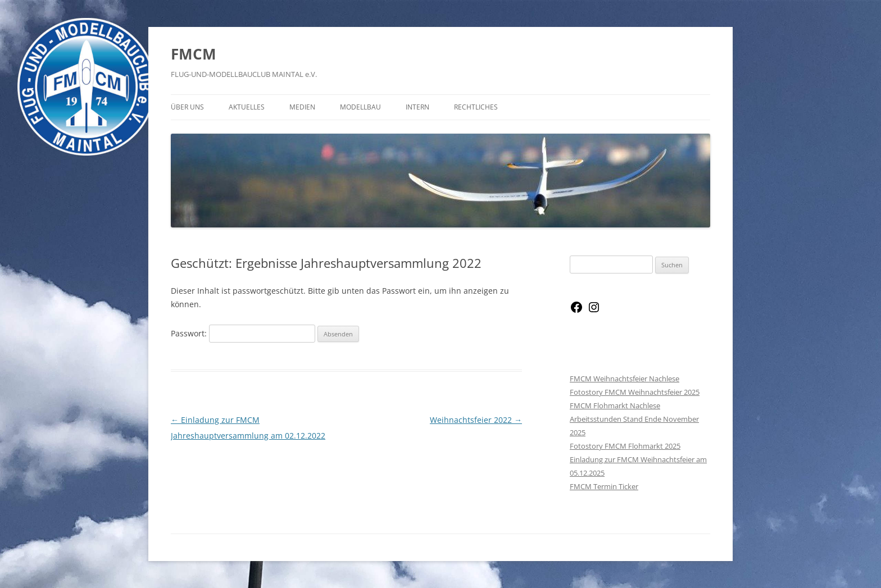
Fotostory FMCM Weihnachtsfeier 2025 (635, 392)
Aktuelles (247, 107)
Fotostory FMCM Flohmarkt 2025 (625, 446)
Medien (302, 107)
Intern (417, 107)
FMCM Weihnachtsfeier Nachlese (625, 379)
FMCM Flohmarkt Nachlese (615, 405)
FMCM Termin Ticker (604, 486)
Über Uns (187, 107)
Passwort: (243, 333)
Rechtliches (476, 107)
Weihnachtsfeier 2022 (476, 420)
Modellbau (360, 107)
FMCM (194, 54)
